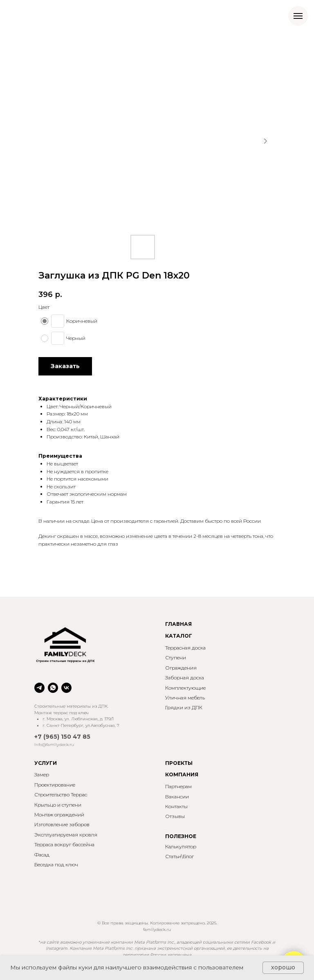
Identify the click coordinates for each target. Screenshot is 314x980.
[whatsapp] (53, 688)
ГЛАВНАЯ (178, 624)
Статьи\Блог (179, 856)
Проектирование (55, 785)
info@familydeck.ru (54, 745)
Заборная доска (185, 678)
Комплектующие (185, 688)
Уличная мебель (185, 698)
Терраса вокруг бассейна (64, 844)
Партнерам (178, 786)
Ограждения (181, 668)
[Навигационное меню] (298, 16)
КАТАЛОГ (179, 636)
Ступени (176, 657)
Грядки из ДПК (184, 707)
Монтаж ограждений (59, 815)
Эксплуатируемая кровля (66, 835)
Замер (42, 774)
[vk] (66, 688)
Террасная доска (185, 648)
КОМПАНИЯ (182, 774)
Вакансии (177, 797)
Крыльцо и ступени (58, 805)
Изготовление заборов (62, 824)
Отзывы (175, 816)
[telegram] (39, 688)
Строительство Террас (61, 795)
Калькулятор (181, 846)
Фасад (42, 855)
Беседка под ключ (56, 864)
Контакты (176, 806)
